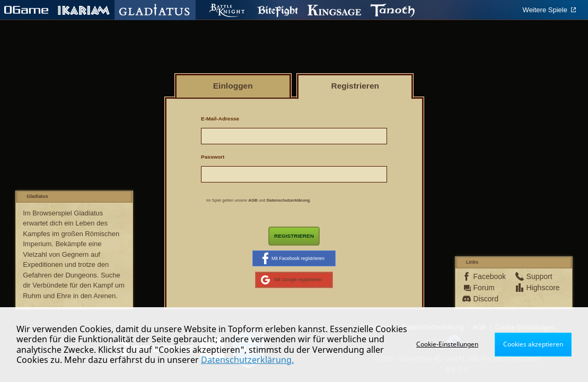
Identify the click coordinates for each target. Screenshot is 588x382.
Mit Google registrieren (291, 280)
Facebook (486, 276)
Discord (486, 299)
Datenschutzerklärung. (247, 360)
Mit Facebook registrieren (293, 258)
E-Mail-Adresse (220, 119)
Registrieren (294, 236)
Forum (484, 288)
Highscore (539, 288)
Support (539, 276)
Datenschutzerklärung (288, 200)
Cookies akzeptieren (533, 344)
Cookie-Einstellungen (447, 344)
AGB (253, 200)
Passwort (213, 157)
